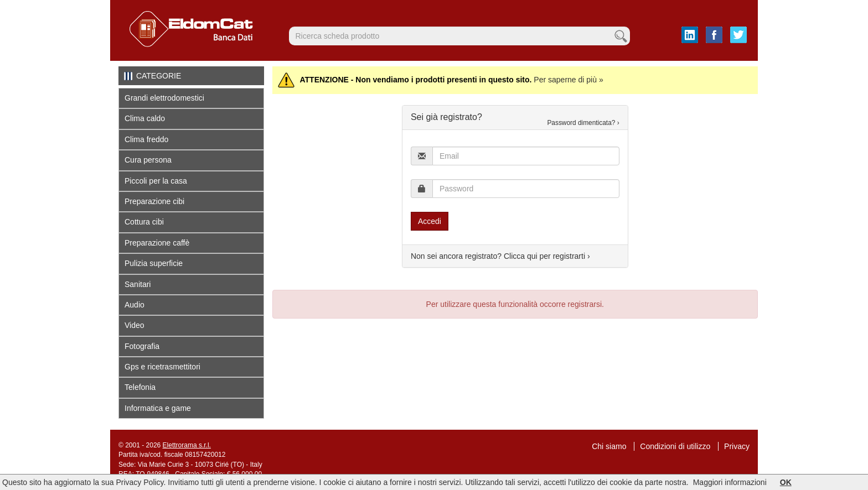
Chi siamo (609, 446)
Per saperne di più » (568, 80)
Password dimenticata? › (583, 123)
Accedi (430, 221)
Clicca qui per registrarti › (547, 256)
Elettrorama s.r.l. (187, 445)
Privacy (737, 446)
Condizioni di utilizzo (675, 446)
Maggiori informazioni (730, 482)
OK (786, 482)
